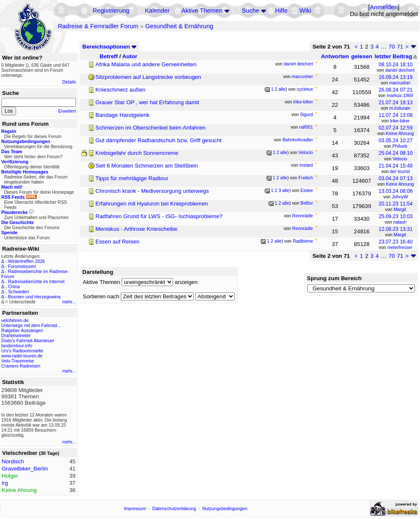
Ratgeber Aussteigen (22, 330)
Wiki (306, 11)
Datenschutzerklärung (174, 508)
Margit (400, 209)
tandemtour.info (17, 346)
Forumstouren (22, 266)
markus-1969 (400, 95)
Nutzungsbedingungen (225, 508)
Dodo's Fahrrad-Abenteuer (28, 341)
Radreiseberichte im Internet (36, 281)
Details (69, 82)
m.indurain (400, 108)
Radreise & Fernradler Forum (98, 26)
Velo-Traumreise (18, 361)
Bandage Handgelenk (122, 115)
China (14, 287)
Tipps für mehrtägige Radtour (132, 178)
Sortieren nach (101, 296)
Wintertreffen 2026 (26, 261)
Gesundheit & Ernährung (179, 26)
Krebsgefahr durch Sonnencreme (137, 153)
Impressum (135, 508)
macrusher (400, 83)
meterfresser (400, 247)
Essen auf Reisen (117, 242)
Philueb (400, 146)
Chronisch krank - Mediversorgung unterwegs (152, 191)
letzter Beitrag (396, 56)
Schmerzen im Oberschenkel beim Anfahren (150, 128)
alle (282, 89)
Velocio (400, 159)
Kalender (157, 11)
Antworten (335, 56)
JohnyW (400, 197)
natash (400, 222)
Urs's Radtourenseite (22, 351)
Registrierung (111, 11)
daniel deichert (400, 70)
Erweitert (67, 111)
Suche (251, 11)
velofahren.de (15, 320)
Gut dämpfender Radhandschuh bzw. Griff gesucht (159, 140)
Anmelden (384, 7)
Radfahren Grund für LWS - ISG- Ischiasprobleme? (159, 216)
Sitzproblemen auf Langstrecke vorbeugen (148, 77)
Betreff (109, 56)
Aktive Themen (202, 11)
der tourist (400, 171)
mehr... (69, 302)
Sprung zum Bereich (334, 278)
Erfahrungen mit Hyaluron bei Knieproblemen (152, 204)
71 (400, 47)
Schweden (19, 292)
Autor (130, 56)
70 (392, 47)
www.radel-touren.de (22, 356)
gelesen (362, 56)
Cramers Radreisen (21, 366)
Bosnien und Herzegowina (34, 297)
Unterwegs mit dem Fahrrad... (31, 325)
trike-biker (400, 121)
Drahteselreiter (16, 335)
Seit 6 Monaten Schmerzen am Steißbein (147, 166)
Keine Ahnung (400, 133)
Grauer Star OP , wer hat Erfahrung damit (147, 102)
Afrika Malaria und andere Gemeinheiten (146, 64)
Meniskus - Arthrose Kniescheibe (136, 229)
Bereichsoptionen (110, 47)
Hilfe (281, 11)
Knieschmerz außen (121, 90)
